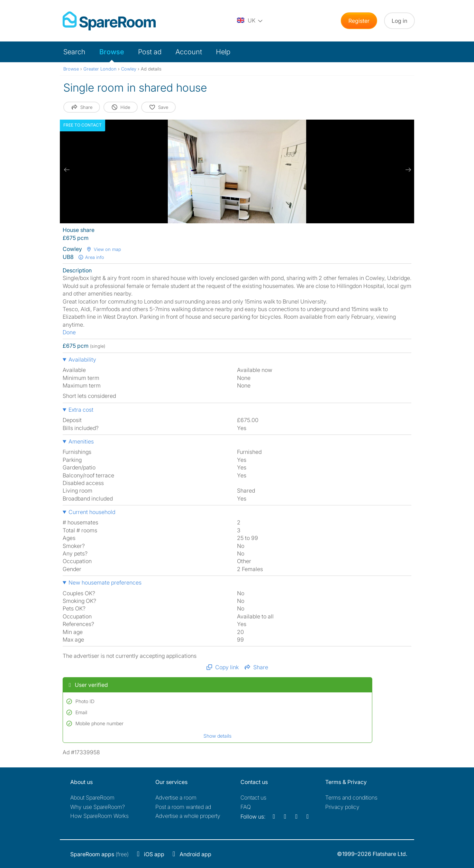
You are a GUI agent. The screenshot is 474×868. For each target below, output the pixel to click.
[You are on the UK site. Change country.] (250, 21)
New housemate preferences (105, 582)
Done (69, 332)
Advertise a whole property (188, 816)
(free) (99, 854)
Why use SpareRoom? (98, 807)
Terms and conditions (351, 797)
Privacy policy (342, 807)
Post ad (150, 52)
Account (189, 52)
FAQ (246, 807)
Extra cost (81, 410)
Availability (82, 360)
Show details (217, 736)
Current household (92, 512)
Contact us (253, 797)
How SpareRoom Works (99, 816)
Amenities (81, 441)
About (92, 797)
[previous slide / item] (67, 170)
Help (223, 52)
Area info (91, 257)
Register (359, 21)
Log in (399, 21)
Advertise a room (176, 797)
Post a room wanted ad (183, 807)
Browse (112, 52)
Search (74, 52)
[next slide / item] (407, 170)
